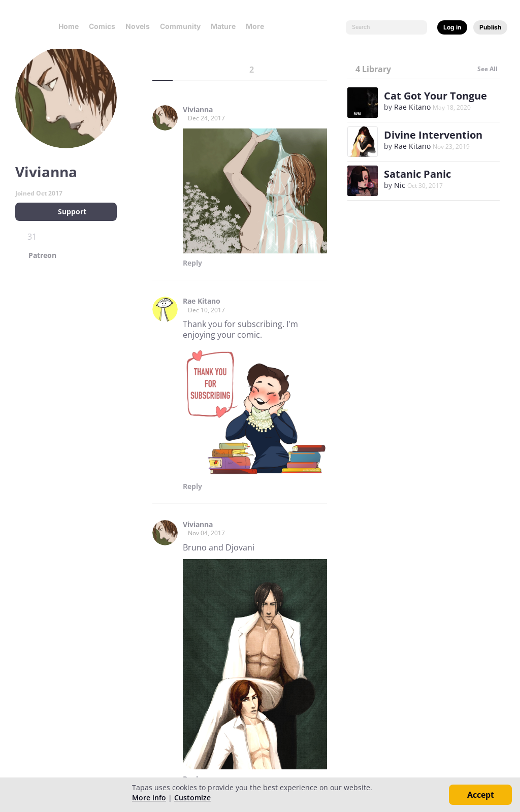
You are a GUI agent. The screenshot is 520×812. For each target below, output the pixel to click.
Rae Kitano (202, 301)
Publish (490, 27)
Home (69, 26)
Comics (102, 26)
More (258, 26)
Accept (481, 795)
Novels (138, 26)
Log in (452, 27)
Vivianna (198, 110)
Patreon (42, 255)
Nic (400, 185)
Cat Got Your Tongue (435, 96)
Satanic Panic (417, 174)
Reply (192, 263)
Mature (223, 26)
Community (180, 26)
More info (149, 798)
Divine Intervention (433, 135)
